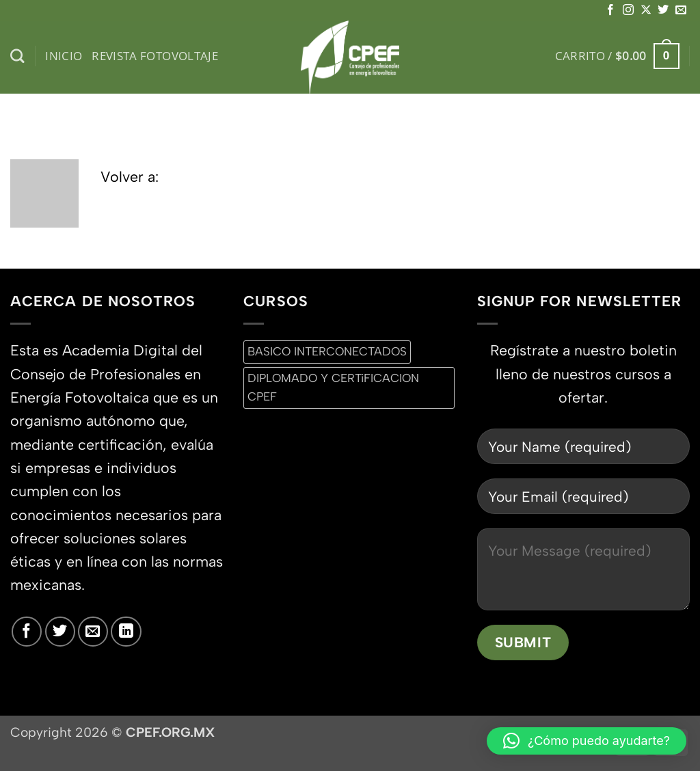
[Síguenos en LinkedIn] (126, 632)
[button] (617, 56)
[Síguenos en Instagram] (628, 10)
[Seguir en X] (646, 10)
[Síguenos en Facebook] (610, 10)
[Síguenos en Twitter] (663, 10)
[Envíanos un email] (681, 10)
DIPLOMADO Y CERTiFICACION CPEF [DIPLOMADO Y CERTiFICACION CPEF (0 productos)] (333, 387)
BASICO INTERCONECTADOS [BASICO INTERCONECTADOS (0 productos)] (327, 351)
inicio (64, 56)
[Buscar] (17, 56)
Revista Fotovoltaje (155, 56)
